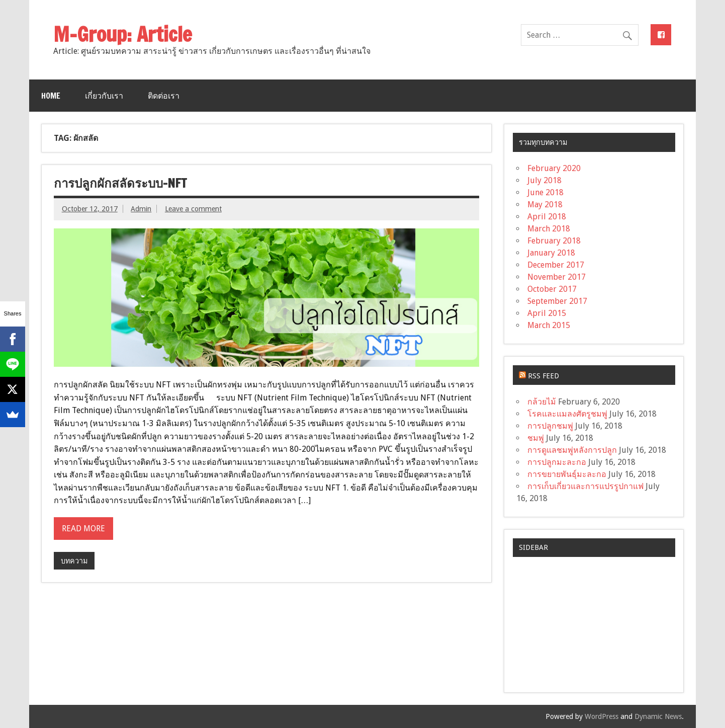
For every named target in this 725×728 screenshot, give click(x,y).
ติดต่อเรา (164, 96)
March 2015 (549, 325)
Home (51, 96)
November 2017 (557, 277)
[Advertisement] (594, 620)
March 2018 (549, 229)
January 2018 (551, 253)
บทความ (74, 561)
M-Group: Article (123, 34)
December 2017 (556, 265)
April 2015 (547, 313)
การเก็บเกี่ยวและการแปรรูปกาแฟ (585, 486)
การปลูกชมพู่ (550, 426)
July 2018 (545, 180)
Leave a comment (193, 209)
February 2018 (554, 241)
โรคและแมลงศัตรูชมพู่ (567, 414)
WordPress (602, 716)
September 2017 (557, 301)
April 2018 (547, 217)
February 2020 (554, 168)
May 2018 (545, 205)
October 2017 (552, 289)
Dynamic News (658, 716)
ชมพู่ (536, 438)
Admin (141, 209)
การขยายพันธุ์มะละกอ (567, 474)
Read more (83, 529)
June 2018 (546, 192)
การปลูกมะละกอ (557, 462)
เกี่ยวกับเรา (104, 96)
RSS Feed (543, 376)
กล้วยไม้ (542, 402)
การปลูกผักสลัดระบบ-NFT (120, 183)
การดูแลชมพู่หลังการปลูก (572, 450)
